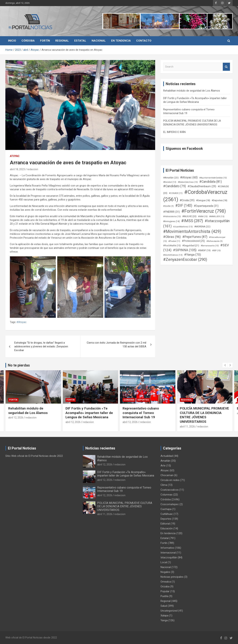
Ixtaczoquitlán (169, 557)
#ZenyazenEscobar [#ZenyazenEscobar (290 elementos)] (185, 259)
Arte (163, 466)
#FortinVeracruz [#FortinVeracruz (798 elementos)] (204, 211)
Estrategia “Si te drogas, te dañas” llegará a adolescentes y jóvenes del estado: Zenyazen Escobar (41, 346)
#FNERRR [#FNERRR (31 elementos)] (172, 212)
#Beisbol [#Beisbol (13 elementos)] (170, 182)
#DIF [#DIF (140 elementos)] (184, 206)
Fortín (45, 41)
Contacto (144, 41)
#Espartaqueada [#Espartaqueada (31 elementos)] (206, 206)
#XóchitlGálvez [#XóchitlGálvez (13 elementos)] (173, 255)
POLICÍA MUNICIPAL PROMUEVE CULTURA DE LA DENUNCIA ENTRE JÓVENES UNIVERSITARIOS (204, 415)
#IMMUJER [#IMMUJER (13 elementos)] (217, 216)
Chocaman (167, 475)
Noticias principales (172, 577)
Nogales (165, 572)
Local (164, 562)
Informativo (167, 548)
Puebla (164, 596)
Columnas (167, 495)
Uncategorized (169, 611)
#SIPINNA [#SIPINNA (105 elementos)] (185, 250)
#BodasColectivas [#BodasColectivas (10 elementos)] (188, 182)
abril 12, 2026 (16, 418)
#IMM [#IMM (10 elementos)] (203, 216)
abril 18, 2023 (17, 169)
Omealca (166, 582)
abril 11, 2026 (187, 427)
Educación (167, 528)
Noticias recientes (100, 448)
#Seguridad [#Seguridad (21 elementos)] (191, 246)
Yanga (164, 620)
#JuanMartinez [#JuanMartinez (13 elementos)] (183, 227)
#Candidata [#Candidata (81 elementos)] (211, 182)
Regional (62, 41)
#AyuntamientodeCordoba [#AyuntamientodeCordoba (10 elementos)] (213, 178)
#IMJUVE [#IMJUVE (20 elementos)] (189, 216)
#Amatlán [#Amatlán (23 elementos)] (171, 178)
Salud (164, 606)
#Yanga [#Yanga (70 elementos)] (193, 255)
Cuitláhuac (167, 514)
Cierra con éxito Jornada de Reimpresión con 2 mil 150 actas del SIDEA (116, 345)
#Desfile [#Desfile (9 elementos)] (168, 206)
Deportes (143, 400)
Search (226, 67)
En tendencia (121, 41)
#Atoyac (21, 322)
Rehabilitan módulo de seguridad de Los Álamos (192, 91)
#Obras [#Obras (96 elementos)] (172, 237)
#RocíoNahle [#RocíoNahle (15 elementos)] (172, 246)
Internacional (168, 553)
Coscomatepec (170, 504)
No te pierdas (19, 365)
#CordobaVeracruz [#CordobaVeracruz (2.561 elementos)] (195, 196)
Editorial (165, 524)
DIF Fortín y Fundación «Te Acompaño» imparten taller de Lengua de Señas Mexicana (89, 413)
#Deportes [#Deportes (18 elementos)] (219, 200)
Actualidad (167, 456)
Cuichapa (166, 509)
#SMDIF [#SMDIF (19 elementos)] (204, 250)
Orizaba (165, 586)
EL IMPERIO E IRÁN (174, 132)
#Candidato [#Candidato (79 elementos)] (175, 186)
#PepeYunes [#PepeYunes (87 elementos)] (195, 237)
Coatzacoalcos (170, 490)
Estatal (80, 41)
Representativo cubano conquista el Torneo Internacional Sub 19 (141, 413)
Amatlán (165, 461)
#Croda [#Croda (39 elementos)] (187, 200)
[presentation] (225, 365)
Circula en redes (170, 480)
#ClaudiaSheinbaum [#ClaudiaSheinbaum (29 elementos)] (202, 186)
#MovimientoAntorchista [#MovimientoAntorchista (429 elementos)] (192, 231)
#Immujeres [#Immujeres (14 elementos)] (171, 221)
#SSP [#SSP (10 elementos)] (216, 251)
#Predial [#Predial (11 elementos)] (174, 241)
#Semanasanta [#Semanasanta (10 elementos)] (210, 246)
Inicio (12, 41)
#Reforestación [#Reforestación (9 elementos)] (215, 241)
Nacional (99, 41)
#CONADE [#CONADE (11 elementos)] (176, 193)
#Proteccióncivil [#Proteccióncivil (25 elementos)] (193, 241)
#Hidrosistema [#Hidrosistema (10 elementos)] (172, 216)
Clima (164, 485)
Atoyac (15, 156)
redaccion (33, 169)
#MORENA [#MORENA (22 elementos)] (202, 227)
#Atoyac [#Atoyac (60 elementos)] (189, 177)
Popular (165, 591)
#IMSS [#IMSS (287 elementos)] (192, 221)
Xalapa (164, 616)
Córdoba (28, 41)
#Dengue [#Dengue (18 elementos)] (203, 200)
